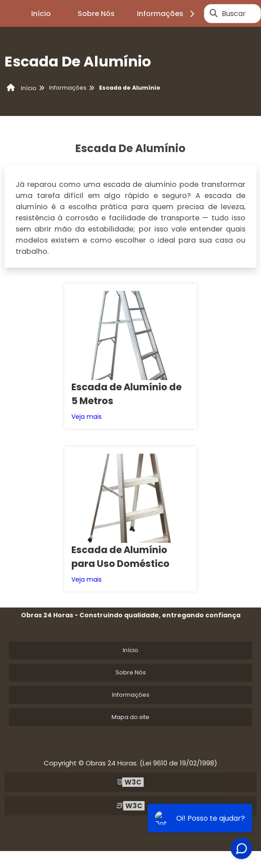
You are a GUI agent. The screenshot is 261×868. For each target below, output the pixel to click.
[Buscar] (214, 13)
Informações (167, 14)
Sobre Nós (96, 14)
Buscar (234, 14)
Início (41, 14)
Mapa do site (130, 554)
